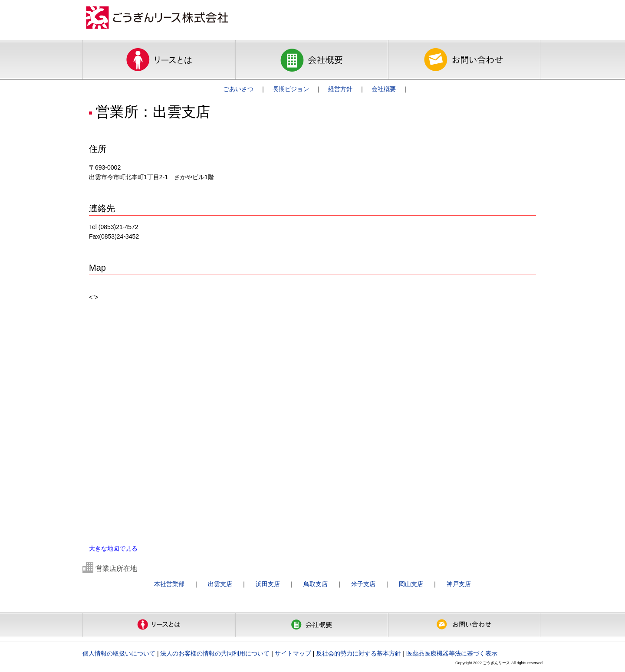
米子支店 (363, 584)
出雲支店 (220, 584)
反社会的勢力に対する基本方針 (359, 653)
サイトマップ (293, 653)
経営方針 (340, 89)
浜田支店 (268, 584)
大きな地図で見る (113, 548)
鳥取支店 (316, 584)
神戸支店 (459, 584)
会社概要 (384, 89)
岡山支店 (411, 584)
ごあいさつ (238, 89)
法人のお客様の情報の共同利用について (215, 653)
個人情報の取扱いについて (119, 653)
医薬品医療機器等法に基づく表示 (452, 653)
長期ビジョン (291, 89)
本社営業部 (169, 584)
